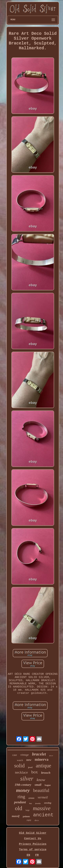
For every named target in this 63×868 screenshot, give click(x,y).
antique (43, 766)
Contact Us (33, 838)
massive (42, 808)
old (19, 808)
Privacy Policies (33, 844)
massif (16, 816)
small (38, 785)
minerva (42, 759)
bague (48, 785)
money (23, 790)
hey (31, 803)
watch (20, 760)
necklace (21, 772)
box (35, 772)
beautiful (41, 790)
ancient (43, 815)
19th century (23, 785)
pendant (20, 802)
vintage (25, 755)
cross (32, 798)
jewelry (38, 803)
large (28, 810)
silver (27, 779)
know (41, 780)
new (29, 760)
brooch (46, 773)
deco (37, 820)
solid (19, 766)
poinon (26, 816)
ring (21, 797)
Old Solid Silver (33, 833)
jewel (30, 767)
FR (37, 855)
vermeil (43, 797)
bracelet (39, 754)
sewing (48, 803)
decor (51, 756)
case (15, 755)
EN (28, 855)
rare (29, 820)
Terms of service (33, 850)
